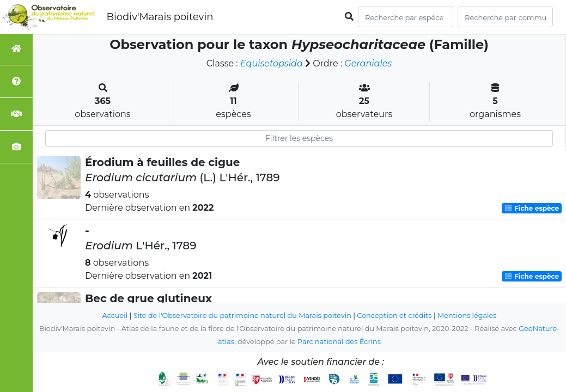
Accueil (115, 316)
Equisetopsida (272, 63)
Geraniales (368, 63)
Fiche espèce (532, 208)
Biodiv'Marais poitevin (160, 17)
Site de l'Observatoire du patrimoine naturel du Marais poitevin (242, 316)
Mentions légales (467, 316)
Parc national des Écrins (339, 342)
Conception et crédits (394, 316)
